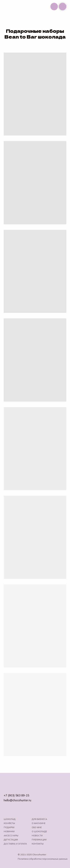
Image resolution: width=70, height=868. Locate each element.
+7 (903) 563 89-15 (16, 795)
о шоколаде (39, 831)
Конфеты (9, 823)
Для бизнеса (39, 819)
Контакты (38, 844)
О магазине (39, 823)
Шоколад (10, 819)
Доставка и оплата (15, 844)
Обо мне (37, 827)
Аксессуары (11, 836)
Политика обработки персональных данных (43, 859)
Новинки (9, 831)
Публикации (39, 840)
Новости (37, 836)
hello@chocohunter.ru (17, 800)
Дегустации (11, 840)
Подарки (9, 827)
